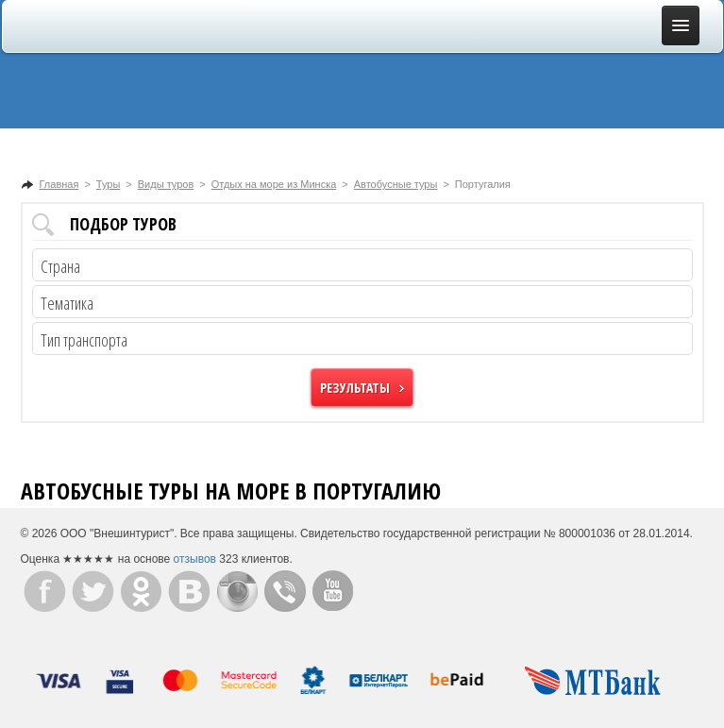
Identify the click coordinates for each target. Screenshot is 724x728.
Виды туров (166, 184)
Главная (59, 184)
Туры (109, 184)
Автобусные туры (396, 184)
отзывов (195, 559)
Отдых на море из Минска (274, 184)
